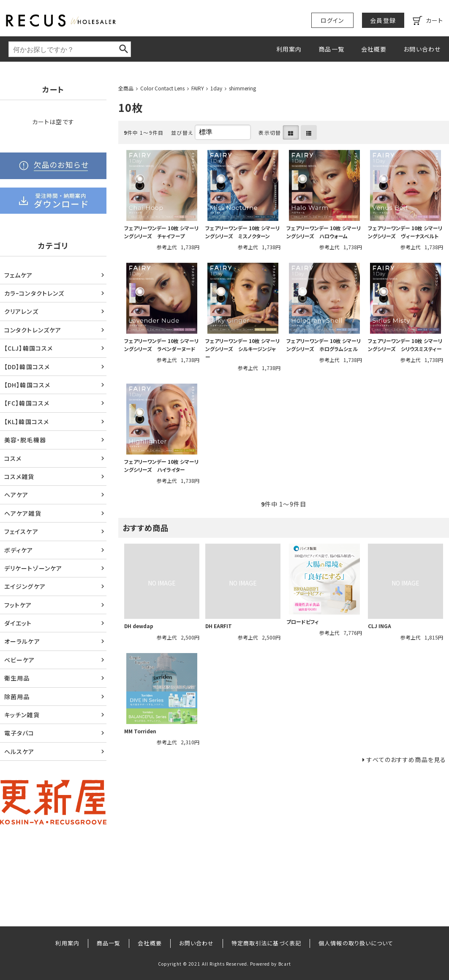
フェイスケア (21, 531)
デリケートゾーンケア (33, 568)
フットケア (18, 605)
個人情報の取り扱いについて (356, 943)
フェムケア (19, 275)
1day (216, 88)
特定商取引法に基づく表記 (266, 943)
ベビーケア (20, 660)
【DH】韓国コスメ (27, 385)
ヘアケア (16, 495)
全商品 (126, 88)
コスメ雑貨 (19, 476)
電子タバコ (19, 733)
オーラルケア (22, 641)
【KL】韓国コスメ (27, 422)
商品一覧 (331, 49)
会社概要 (374, 49)
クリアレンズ (21, 311)
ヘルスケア (19, 751)
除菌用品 (17, 697)
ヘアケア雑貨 (23, 513)
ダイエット (18, 623)
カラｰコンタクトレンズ (34, 293)
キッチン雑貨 (22, 715)
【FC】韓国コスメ (27, 403)
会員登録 (383, 20)
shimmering (242, 88)
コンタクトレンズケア (33, 330)
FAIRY (198, 88)
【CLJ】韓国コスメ (29, 348)
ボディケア (19, 550)
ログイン (332, 20)
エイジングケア (25, 586)
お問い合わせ (422, 49)
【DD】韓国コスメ (27, 367)
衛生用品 (17, 678)
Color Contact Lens (162, 88)
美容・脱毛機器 (25, 440)
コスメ (13, 458)
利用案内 (289, 49)
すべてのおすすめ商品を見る (406, 759)
